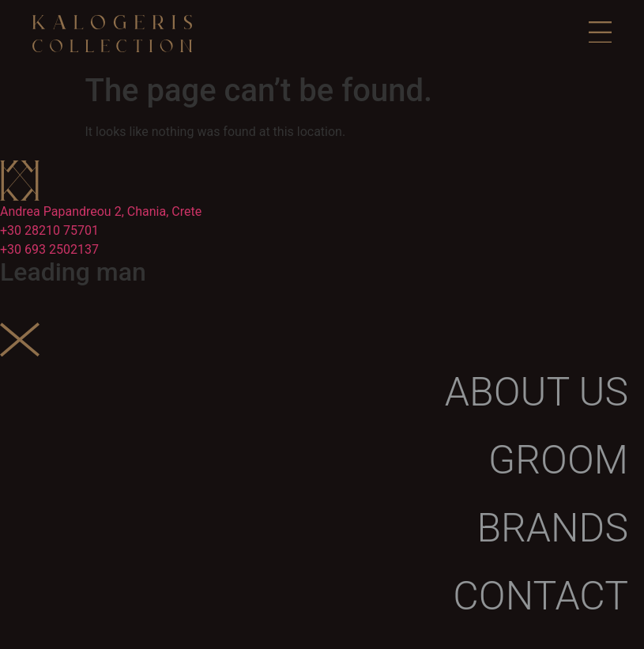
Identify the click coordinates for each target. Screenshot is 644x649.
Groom (558, 460)
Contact (540, 596)
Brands (552, 528)
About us (537, 392)
